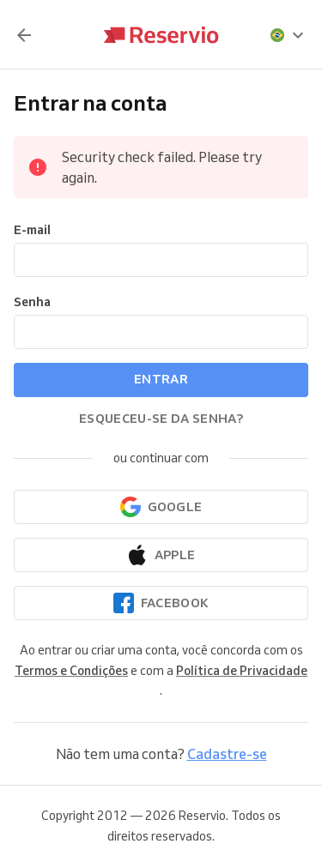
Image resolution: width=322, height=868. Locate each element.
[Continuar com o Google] (161, 507)
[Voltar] (24, 35)
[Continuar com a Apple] (161, 555)
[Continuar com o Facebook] (161, 603)
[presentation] (288, 35)
